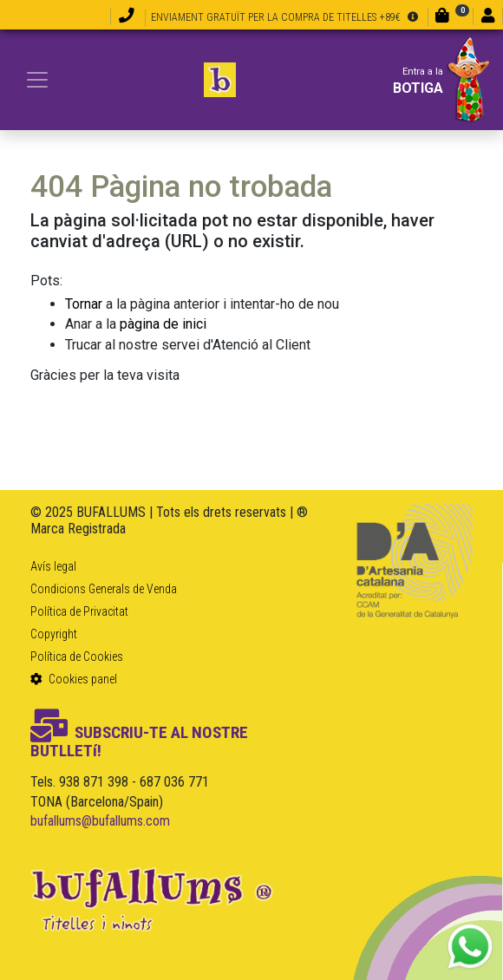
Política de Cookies (77, 657)
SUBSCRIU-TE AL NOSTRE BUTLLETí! (139, 742)
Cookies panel (74, 679)
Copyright (54, 634)
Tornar (84, 304)
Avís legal (53, 566)
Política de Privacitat (79, 611)
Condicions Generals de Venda (104, 589)
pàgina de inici (163, 324)
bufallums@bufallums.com (100, 821)
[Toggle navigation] (37, 80)
